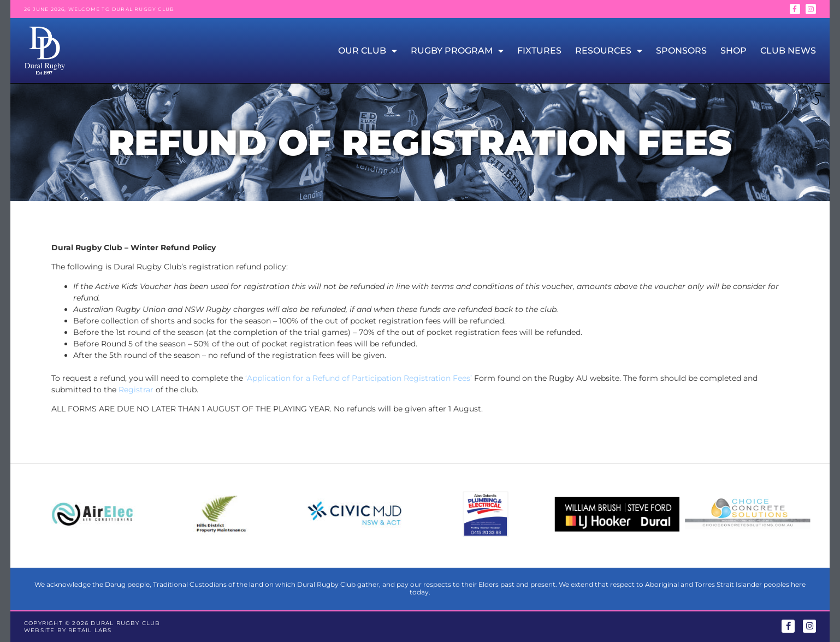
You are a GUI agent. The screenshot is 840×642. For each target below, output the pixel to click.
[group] (92, 516)
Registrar (136, 390)
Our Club (368, 51)
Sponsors (681, 51)
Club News (788, 51)
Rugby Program (457, 51)
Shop (733, 51)
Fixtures (539, 51)
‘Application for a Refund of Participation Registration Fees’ (359, 378)
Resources (609, 51)
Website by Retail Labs (68, 630)
